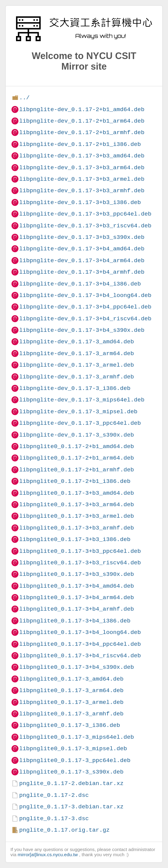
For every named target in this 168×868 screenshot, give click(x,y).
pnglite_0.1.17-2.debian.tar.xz (71, 783)
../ (24, 98)
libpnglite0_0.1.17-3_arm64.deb (71, 690)
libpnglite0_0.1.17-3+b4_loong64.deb (80, 632)
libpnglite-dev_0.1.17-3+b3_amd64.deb (82, 156)
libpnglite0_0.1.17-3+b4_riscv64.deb (80, 656)
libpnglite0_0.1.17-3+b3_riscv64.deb (80, 563)
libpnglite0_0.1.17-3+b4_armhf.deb (76, 609)
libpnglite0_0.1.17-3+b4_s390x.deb (76, 667)
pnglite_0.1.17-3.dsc (54, 818)
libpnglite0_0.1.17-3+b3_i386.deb (75, 539)
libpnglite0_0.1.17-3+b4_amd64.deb (76, 586)
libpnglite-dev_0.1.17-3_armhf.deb (76, 377)
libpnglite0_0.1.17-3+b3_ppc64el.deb (80, 551)
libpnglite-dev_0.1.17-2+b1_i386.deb (80, 144)
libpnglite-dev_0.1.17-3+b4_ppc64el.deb (85, 307)
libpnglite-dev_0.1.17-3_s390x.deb (76, 435)
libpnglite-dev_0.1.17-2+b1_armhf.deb (82, 132)
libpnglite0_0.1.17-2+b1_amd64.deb (76, 446)
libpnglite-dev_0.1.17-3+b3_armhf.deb (82, 191)
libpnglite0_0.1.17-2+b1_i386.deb (75, 481)
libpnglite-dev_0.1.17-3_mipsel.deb (78, 412)
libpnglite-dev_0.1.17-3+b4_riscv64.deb (85, 319)
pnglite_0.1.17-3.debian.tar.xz (71, 807)
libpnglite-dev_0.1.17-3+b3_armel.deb (82, 179)
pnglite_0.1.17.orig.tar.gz (64, 830)
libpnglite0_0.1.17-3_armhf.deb (71, 714)
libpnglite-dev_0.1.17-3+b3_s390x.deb (82, 237)
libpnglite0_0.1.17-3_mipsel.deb (73, 749)
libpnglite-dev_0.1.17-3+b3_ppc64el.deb (85, 214)
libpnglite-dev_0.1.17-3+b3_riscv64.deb (85, 226)
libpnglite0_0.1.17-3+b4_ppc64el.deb (80, 644)
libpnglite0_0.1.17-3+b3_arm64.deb (76, 505)
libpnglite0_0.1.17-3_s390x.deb (71, 772)
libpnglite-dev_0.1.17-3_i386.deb (75, 388)
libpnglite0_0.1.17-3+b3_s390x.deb (76, 574)
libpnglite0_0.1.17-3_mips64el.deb (76, 737)
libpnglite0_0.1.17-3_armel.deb (71, 702)
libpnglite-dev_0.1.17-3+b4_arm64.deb (82, 261)
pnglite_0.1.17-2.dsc (54, 795)
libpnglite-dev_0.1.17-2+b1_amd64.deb (82, 109)
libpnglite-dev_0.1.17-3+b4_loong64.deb (85, 295)
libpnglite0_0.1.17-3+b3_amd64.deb (76, 493)
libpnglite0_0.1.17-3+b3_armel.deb (76, 516)
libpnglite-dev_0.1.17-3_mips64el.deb (82, 400)
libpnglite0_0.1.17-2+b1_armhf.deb (76, 470)
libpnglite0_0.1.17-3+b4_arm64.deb (76, 597)
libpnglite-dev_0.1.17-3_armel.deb (76, 365)
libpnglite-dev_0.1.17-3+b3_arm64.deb (82, 168)
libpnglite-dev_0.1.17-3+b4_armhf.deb (82, 272)
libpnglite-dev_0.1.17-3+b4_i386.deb (80, 284)
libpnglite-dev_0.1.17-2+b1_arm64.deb (82, 121)
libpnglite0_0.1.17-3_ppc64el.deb (75, 760)
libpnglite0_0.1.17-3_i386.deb (69, 725)
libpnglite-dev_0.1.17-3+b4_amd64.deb (82, 249)
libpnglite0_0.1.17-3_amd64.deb (71, 679)
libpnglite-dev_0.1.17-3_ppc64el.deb (80, 423)
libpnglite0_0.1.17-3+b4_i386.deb (75, 621)
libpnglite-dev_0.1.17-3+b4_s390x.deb (82, 330)
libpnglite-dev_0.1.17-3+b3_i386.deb (80, 202)
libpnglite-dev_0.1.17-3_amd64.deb (76, 342)
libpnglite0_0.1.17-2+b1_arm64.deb (76, 458)
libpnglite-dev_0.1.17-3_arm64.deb (76, 353)
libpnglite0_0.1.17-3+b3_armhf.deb (76, 528)
